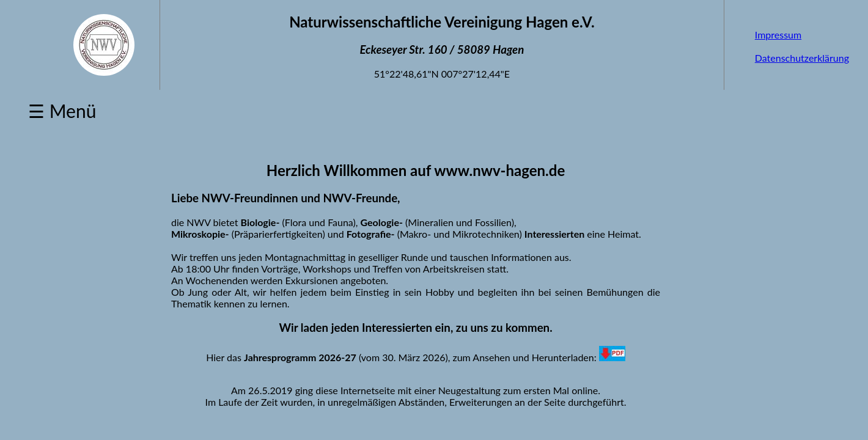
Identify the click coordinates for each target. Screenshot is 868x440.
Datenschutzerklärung (802, 58)
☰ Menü (62, 111)
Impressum (778, 35)
